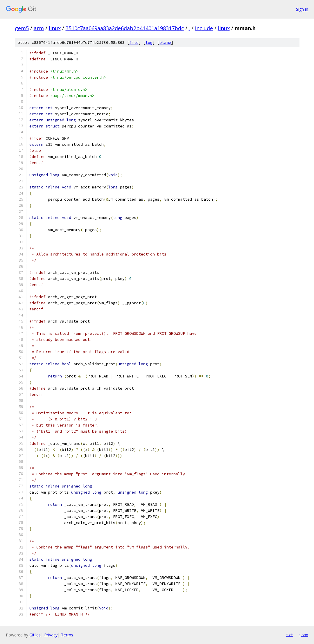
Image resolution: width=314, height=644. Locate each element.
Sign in (302, 9)
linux (55, 28)
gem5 (22, 28)
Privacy (51, 635)
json (304, 635)
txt (290, 635)
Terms (67, 635)
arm (39, 28)
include (204, 28)
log (149, 43)
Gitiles (35, 635)
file (134, 43)
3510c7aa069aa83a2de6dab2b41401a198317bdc (125, 28)
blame (165, 43)
